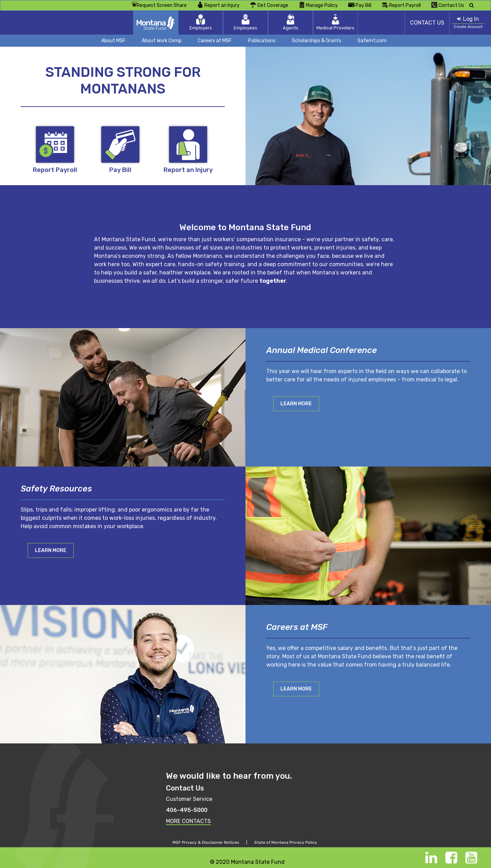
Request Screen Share (159, 5)
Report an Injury (218, 5)
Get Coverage (269, 5)
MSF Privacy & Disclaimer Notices (206, 842)
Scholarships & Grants (317, 41)
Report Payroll (401, 5)
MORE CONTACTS (188, 821)
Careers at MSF (215, 41)
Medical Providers (335, 22)
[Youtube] (471, 861)
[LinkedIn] (431, 861)
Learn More (296, 404)
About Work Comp (162, 41)
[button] (296, 403)
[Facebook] (451, 861)
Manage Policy (318, 5)
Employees (245, 22)
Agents (291, 22)
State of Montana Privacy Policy (286, 842)
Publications (262, 41)
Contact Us (448, 5)
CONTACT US (427, 23)
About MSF (113, 41)
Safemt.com (372, 41)
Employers (201, 22)
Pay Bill (360, 5)
